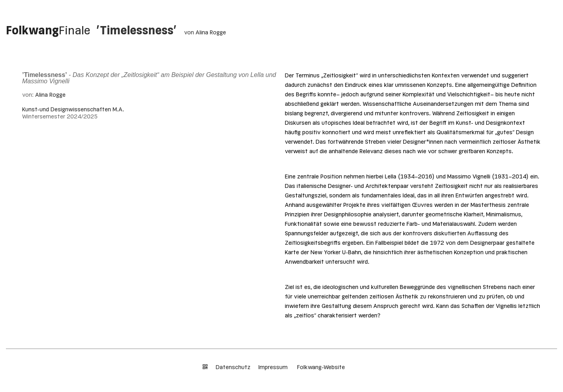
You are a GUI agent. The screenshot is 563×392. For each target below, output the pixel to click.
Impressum (274, 368)
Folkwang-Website (321, 368)
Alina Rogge (211, 33)
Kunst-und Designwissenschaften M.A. (73, 110)
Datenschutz (233, 368)
